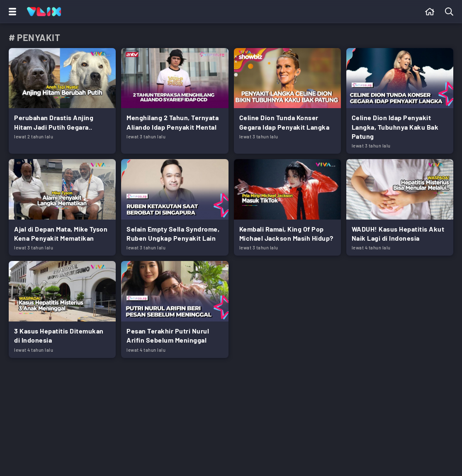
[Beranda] (430, 12)
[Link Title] (62, 101)
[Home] (44, 12)
